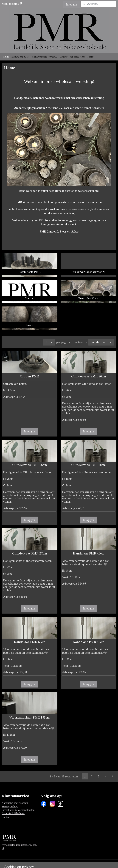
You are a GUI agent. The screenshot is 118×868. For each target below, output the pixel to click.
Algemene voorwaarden (15, 803)
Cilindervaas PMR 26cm (89, 376)
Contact (63, 57)
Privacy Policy (10, 806)
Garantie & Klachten (13, 813)
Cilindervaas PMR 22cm (29, 553)
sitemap (79, 862)
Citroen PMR (29, 376)
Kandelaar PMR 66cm (30, 642)
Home (6, 57)
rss (85, 862)
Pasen (90, 57)
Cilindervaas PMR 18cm (88, 465)
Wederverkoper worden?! (44, 57)
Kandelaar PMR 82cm (88, 642)
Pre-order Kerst (77, 57)
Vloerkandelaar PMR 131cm (29, 717)
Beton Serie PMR (20, 57)
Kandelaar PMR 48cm (89, 553)
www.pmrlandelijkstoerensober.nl (19, 847)
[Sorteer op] (101, 342)
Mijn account (12, 4)
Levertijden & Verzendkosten (18, 810)
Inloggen (72, 4)
